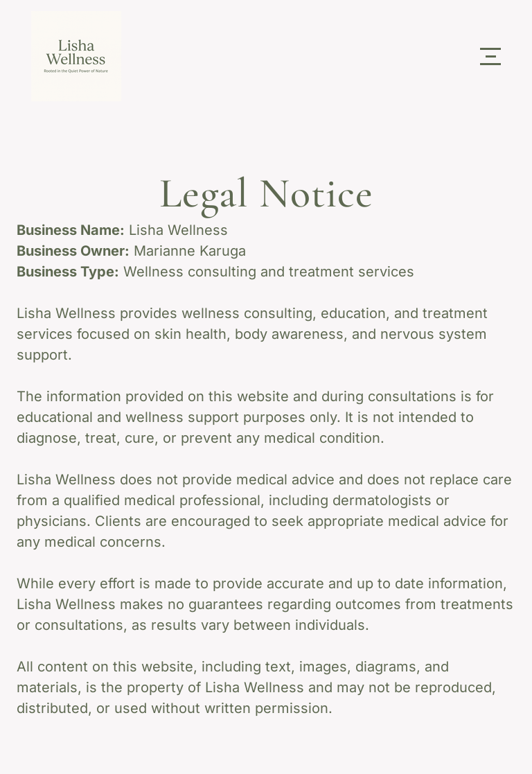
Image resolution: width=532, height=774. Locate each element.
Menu (490, 49)
